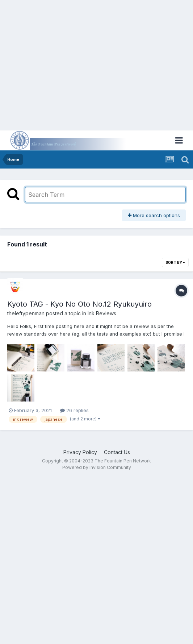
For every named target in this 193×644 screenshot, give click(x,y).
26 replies (74, 410)
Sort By (175, 262)
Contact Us (117, 452)
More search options (154, 215)
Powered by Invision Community (97, 467)
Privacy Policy (80, 452)
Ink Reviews (102, 313)
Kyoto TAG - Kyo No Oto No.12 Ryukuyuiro (79, 304)
